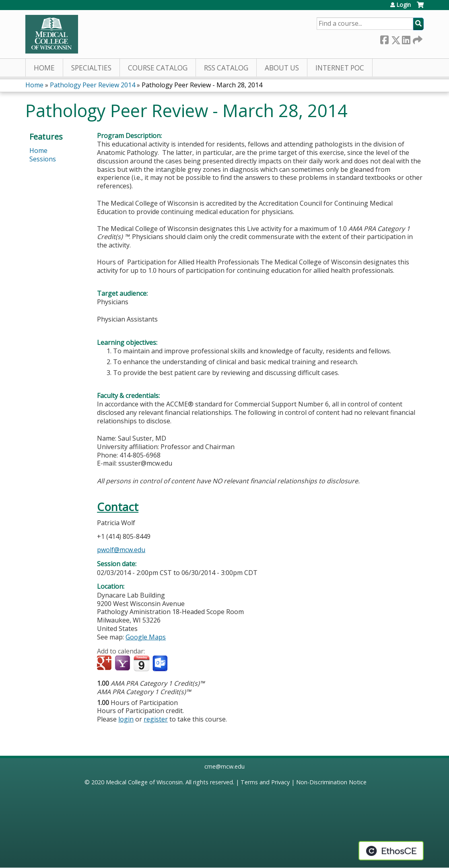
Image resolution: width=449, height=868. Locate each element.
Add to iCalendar (141, 663)
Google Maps (146, 637)
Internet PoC (340, 68)
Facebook (384, 38)
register (156, 719)
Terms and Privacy (265, 782)
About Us (282, 68)
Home (44, 68)
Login (404, 5)
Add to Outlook (161, 664)
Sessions (43, 159)
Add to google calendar (105, 664)
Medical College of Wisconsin (144, 782)
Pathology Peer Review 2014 (93, 85)
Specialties (91, 68)
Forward (417, 38)
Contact (118, 507)
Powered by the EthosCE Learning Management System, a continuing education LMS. (391, 851)
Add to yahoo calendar (123, 664)
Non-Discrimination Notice (331, 782)
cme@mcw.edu (224, 766)
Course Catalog (158, 68)
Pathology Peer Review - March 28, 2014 (202, 85)
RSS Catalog (226, 68)
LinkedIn (406, 38)
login (126, 719)
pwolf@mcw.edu (121, 550)
